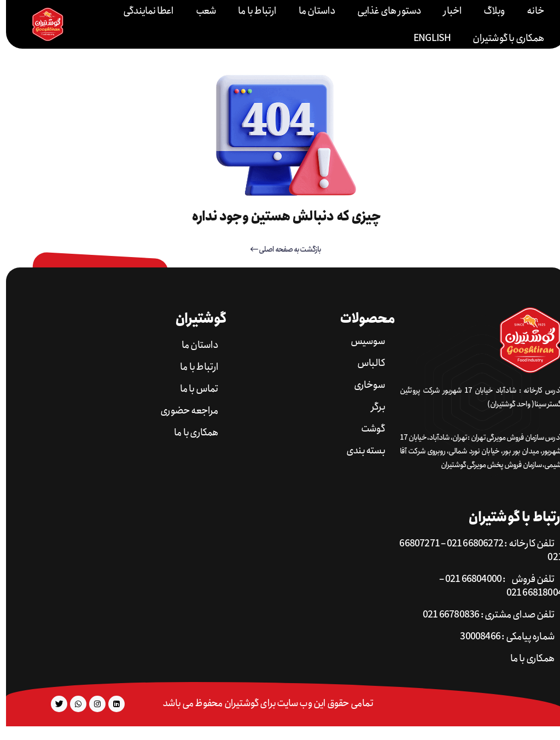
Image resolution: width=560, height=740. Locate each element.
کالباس (365, 363)
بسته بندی (360, 451)
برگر (372, 407)
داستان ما (194, 345)
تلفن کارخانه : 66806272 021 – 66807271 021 (475, 551)
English (426, 38)
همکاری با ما (190, 433)
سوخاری (363, 385)
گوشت (367, 429)
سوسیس (362, 342)
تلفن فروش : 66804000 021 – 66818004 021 (495, 586)
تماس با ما (193, 389)
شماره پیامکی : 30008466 (501, 637)
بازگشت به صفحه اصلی (280, 249)
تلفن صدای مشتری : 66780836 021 (483, 615)
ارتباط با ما (193, 367)
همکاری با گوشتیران (502, 38)
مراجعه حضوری (183, 411)
